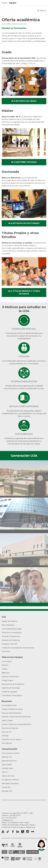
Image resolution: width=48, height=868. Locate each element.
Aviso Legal (24, 822)
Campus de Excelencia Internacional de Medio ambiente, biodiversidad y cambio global (20, 845)
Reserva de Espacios (10, 728)
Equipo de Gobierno (10, 621)
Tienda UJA (6, 787)
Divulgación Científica (10, 780)
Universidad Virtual (9, 705)
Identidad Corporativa (10, 783)
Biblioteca (6, 673)
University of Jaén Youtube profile (3, 832)
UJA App (5, 736)
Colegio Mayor (7, 680)
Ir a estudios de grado (24, 101)
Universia (33, 852)
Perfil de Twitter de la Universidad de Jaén (23, 832)
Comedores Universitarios (12, 696)
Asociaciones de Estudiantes (13, 684)
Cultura (4, 669)
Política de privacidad (10, 825)
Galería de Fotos (8, 776)
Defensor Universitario (10, 677)
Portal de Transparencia (11, 636)
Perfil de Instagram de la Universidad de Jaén (28, 832)
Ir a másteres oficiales (24, 162)
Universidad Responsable (12, 629)
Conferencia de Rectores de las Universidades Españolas (6, 859)
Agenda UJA (7, 757)
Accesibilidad (13, 822)
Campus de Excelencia (11, 640)
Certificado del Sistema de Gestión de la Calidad (38, 858)
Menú (42, 11)
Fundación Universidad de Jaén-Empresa (18, 648)
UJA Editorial (7, 743)
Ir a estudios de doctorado (24, 223)
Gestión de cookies (9, 827)
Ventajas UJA (7, 791)
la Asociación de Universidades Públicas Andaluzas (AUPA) (16, 859)
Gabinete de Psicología (11, 688)
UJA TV (5, 772)
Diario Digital (7, 765)
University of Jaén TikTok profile (8, 832)
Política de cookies (27, 825)
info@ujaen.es (7, 820)
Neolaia (17, 852)
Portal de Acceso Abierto (12, 739)
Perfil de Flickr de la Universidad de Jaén (33, 832)
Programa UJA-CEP (10, 644)
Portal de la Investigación (12, 633)
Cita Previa (6, 651)
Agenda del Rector (9, 761)
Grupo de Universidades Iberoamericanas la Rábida (28, 859)
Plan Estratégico (8, 625)
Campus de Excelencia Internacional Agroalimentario (13, 845)
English (5, 3)
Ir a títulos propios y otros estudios (24, 292)
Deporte (5, 665)
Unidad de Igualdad (9, 692)
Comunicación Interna (10, 753)
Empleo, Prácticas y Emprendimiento (16, 724)
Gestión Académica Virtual (12, 709)
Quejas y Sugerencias (27, 827)
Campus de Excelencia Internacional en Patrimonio (5, 845)
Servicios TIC (7, 732)
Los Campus (7, 661)
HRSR (4, 852)
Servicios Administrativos (11, 713)
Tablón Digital (7, 721)
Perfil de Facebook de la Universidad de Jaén (13, 832)
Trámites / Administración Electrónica (16, 717)
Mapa (4, 822)
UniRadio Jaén (7, 768)
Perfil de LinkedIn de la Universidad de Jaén (18, 832)
